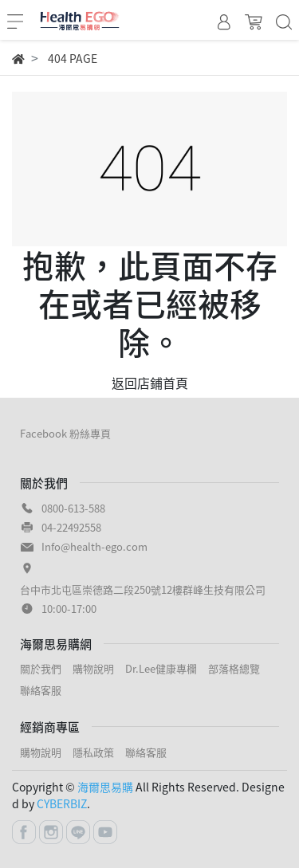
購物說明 (93, 668)
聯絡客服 (41, 690)
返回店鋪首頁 (150, 383)
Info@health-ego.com (94, 546)
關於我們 (41, 668)
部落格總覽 (234, 668)
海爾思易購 (105, 787)
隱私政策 (93, 752)
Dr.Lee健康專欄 (161, 668)
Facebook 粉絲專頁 (65, 433)
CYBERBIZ (62, 803)
